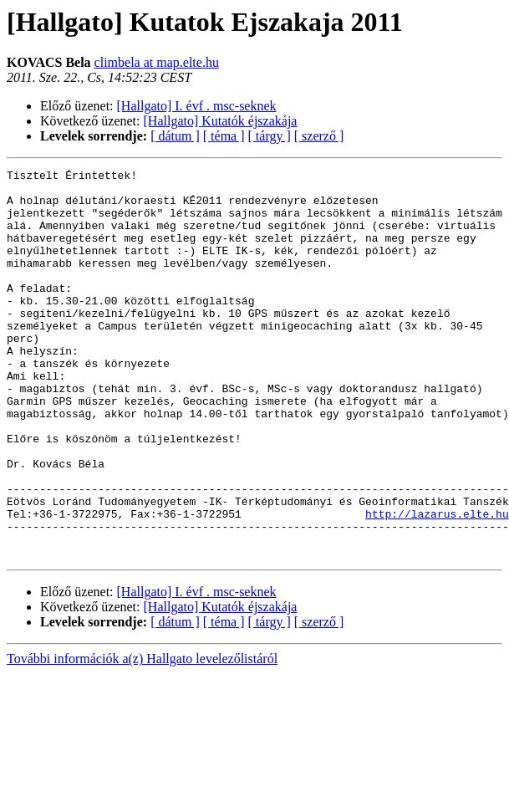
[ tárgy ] (270, 136)
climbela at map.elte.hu (157, 62)
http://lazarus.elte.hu (437, 584)
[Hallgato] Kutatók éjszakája (221, 121)
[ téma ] (224, 136)
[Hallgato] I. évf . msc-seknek (197, 106)
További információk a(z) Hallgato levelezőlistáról (142, 736)
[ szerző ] (319, 136)
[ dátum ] (175, 136)
